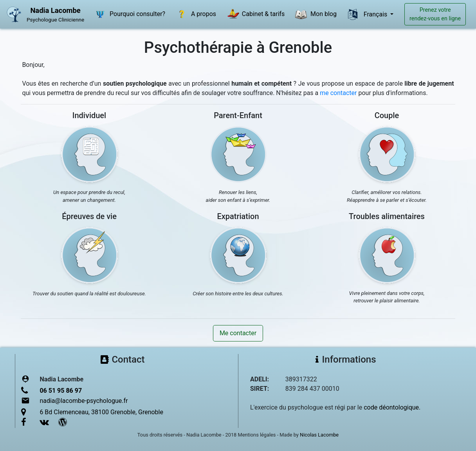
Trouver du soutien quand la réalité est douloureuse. (89, 294)
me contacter (338, 93)
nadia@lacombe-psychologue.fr (84, 401)
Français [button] (376, 14)
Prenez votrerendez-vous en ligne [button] (435, 14)
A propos (195, 14)
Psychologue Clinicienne (55, 20)
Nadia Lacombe (55, 10)
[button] (89, 154)
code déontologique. (392, 407)
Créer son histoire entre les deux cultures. (238, 294)
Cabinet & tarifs (255, 14)
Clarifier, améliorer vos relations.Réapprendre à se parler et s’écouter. (387, 196)
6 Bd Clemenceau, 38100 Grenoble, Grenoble (101, 412)
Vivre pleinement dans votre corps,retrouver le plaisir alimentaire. (387, 297)
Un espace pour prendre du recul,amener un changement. (89, 196)
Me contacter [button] (238, 333)
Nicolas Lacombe (319, 435)
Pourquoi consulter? (129, 14)
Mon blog (315, 14)
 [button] (353, 14)
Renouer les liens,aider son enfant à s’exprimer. (238, 196)
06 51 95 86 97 (61, 391)
